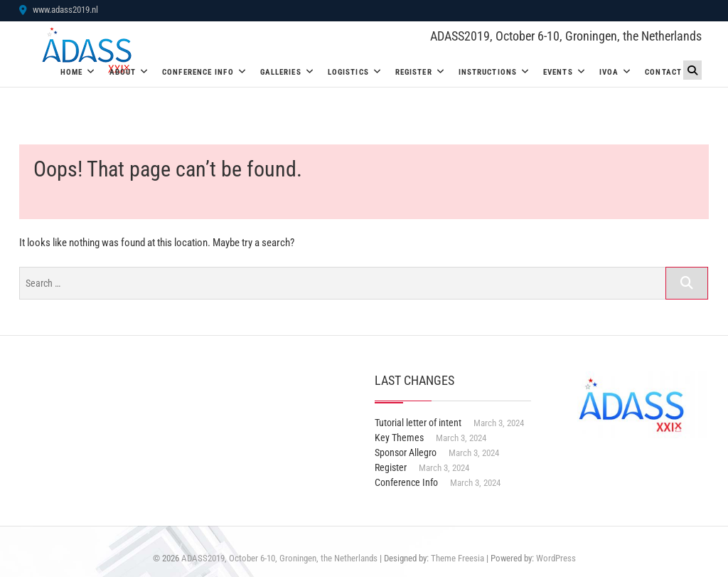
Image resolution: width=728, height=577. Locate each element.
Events (558, 72)
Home (71, 72)
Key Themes (399, 438)
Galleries (281, 72)
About (123, 72)
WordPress (556, 558)
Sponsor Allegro (406, 452)
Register (414, 72)
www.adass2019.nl (59, 10)
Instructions (488, 72)
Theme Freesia (457, 558)
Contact (663, 72)
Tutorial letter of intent (418, 423)
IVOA (609, 72)
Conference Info (198, 72)
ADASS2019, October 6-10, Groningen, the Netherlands (566, 36)
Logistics (348, 72)
